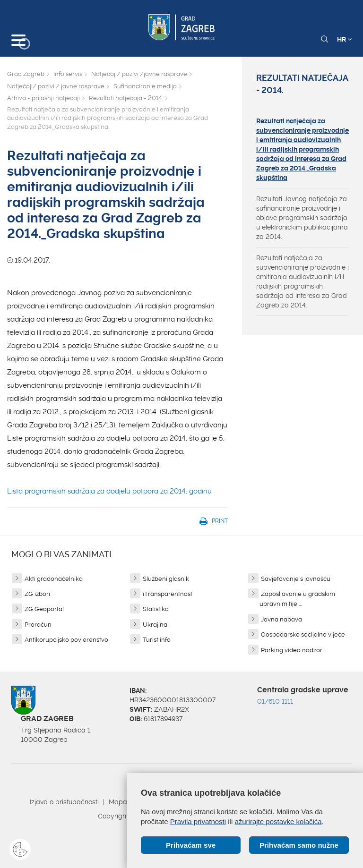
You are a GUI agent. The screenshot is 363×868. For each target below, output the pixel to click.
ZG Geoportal (44, 609)
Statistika (156, 609)
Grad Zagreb (26, 74)
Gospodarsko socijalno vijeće (303, 634)
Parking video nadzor (292, 650)
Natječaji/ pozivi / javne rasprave (56, 86)
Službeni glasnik (166, 579)
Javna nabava (281, 619)
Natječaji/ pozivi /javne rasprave (139, 74)
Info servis (68, 74)
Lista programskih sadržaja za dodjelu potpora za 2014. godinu (110, 491)
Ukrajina (155, 625)
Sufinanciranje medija (145, 86)
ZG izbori (37, 594)
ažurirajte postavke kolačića (278, 821)
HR (344, 39)
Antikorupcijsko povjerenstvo (66, 640)
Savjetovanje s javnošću (296, 579)
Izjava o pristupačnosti (64, 802)
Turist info (157, 640)
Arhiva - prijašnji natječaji (43, 98)
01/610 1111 (275, 701)
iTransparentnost (168, 594)
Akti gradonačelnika (54, 579)
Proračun (38, 625)
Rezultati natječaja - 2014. (126, 98)
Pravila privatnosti (198, 821)
